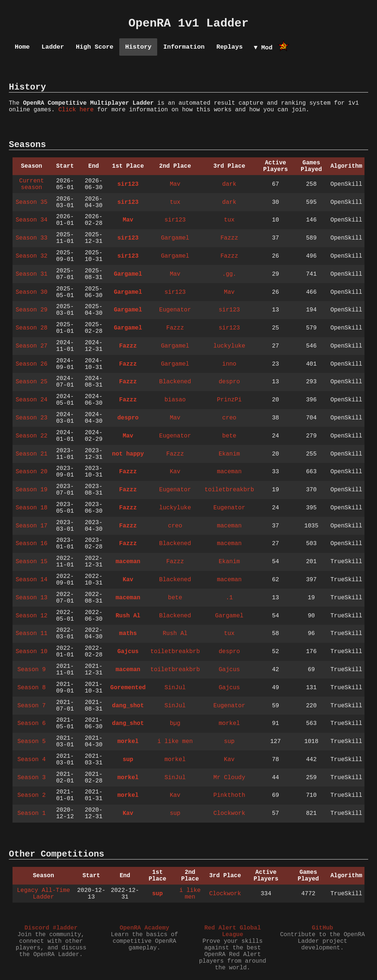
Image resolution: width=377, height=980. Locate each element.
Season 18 (31, 508)
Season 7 (31, 706)
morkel (229, 723)
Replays (230, 47)
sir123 (128, 184)
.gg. (229, 274)
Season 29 (31, 310)
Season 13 (31, 598)
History (138, 47)
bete (229, 436)
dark (229, 184)
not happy (128, 454)
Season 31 (31, 274)
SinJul (175, 688)
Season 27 (31, 346)
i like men (175, 742)
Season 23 (31, 418)
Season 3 (31, 778)
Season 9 (31, 670)
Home (22, 47)
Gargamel (175, 238)
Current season (31, 184)
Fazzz (229, 238)
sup (229, 742)
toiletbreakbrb (229, 490)
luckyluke (229, 346)
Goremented (128, 688)
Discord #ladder (51, 928)
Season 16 (31, 544)
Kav (175, 472)
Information (184, 47)
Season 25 (31, 382)
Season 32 (31, 256)
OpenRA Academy (144, 928)
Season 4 (31, 760)
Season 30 (31, 292)
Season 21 (31, 454)
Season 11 (31, 634)
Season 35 (31, 202)
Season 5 (31, 742)
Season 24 (31, 400)
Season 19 (31, 490)
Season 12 (31, 616)
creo (229, 418)
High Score (95, 47)
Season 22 (31, 436)
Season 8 (31, 688)
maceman (229, 472)
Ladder (53, 47)
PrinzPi (229, 400)
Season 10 (31, 652)
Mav (175, 184)
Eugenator (175, 310)
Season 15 (31, 562)
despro (229, 382)
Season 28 (31, 328)
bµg (175, 723)
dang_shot (128, 706)
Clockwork (229, 813)
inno (229, 364)
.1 (229, 598)
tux (175, 202)
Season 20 (31, 472)
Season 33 (31, 238)
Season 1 (31, 813)
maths (128, 634)
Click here (76, 110)
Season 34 (31, 220)
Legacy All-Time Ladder (43, 894)
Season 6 (31, 723)
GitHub (323, 928)
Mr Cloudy (229, 778)
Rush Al (128, 616)
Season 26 (31, 364)
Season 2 (31, 795)
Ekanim (229, 454)
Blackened (175, 382)
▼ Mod (263, 48)
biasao (175, 400)
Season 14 (31, 580)
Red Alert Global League (233, 931)
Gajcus (128, 652)
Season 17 (31, 526)
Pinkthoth (229, 795)
